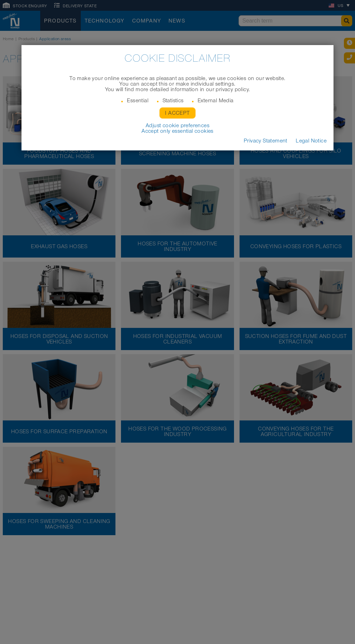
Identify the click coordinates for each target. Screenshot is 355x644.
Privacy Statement (266, 141)
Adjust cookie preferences (177, 125)
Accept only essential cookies (177, 131)
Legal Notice (311, 141)
